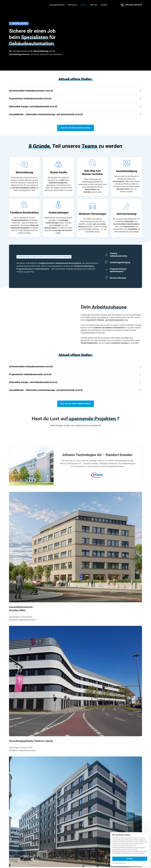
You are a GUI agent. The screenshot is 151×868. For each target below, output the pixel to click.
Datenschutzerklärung (119, 863)
